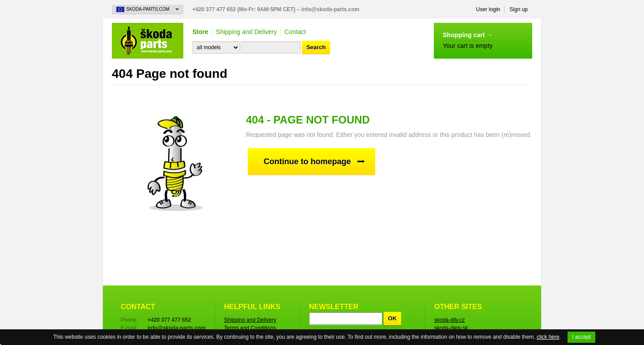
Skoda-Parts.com (148, 41)
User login (488, 9)
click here (548, 337)
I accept (581, 337)
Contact (295, 32)
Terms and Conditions (250, 328)
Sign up (519, 9)
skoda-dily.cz (449, 320)
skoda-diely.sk (451, 328)
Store (200, 32)
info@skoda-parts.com (330, 9)
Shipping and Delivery (246, 32)
